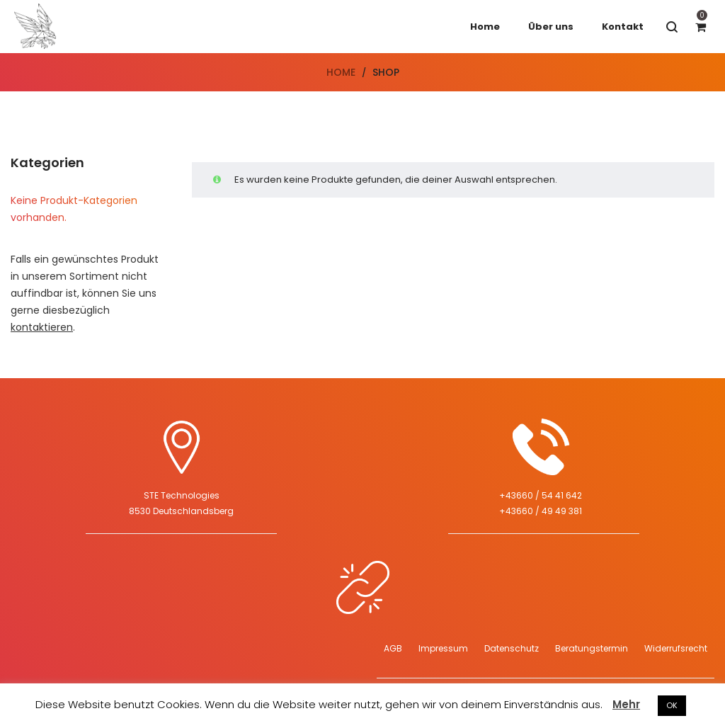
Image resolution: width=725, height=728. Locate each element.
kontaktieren (42, 327)
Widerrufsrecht (676, 648)
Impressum (443, 648)
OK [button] (672, 705)
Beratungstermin (592, 648)
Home (341, 72)
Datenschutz (512, 648)
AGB (393, 648)
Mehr (626, 704)
